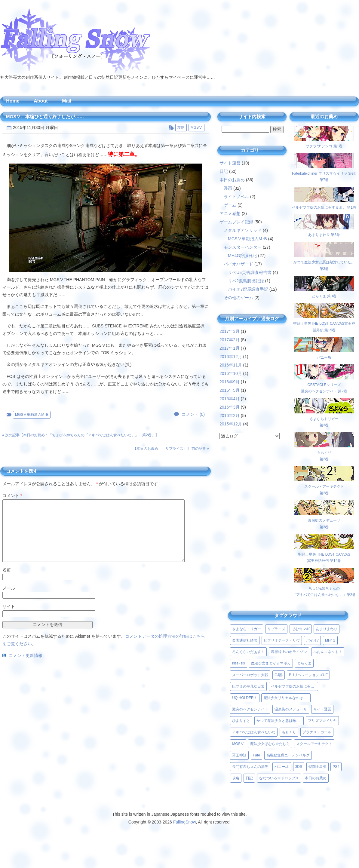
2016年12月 (231, 357)
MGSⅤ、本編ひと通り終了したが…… (45, 117)
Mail (67, 101)
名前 (7, 570)
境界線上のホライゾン (289, 652)
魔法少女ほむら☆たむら (270, 744)
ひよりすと (241, 721)
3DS (299, 767)
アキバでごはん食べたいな (254, 732)
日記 (224, 171)
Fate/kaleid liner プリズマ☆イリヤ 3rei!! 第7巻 (324, 173)
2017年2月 (230, 340)
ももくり (289, 732)
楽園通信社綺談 (245, 640)
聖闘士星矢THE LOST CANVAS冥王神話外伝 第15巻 (324, 323)
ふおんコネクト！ (328, 652)
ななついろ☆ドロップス (279, 778)
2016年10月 (231, 373)
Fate (256, 755)
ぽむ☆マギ (301, 629)
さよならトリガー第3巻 (324, 419)
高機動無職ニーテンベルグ (288, 755)
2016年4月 (230, 399)
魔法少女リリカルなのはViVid (287, 698)
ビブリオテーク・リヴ (282, 640)
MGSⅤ (196, 127)
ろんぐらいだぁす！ (248, 652)
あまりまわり (327, 629)
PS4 (336, 767)
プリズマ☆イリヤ (322, 721)
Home (13, 101)
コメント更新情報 (26, 656)
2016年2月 (230, 416)
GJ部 (279, 675)
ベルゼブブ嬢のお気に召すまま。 (295, 686)
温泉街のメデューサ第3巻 (324, 520)
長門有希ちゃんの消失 (250, 767)
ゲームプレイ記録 (236, 222)
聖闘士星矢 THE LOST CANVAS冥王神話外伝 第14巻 (324, 554)
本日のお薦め (232, 180)
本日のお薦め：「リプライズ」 (162, 449)
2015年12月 (231, 424)
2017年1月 (230, 348)
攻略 (181, 127)
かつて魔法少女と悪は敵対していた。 (280, 721)
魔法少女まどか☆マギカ (271, 663)
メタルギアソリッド (243, 230)
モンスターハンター (243, 247)
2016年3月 (230, 407)
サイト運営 (230, 163)
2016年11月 (231, 365)
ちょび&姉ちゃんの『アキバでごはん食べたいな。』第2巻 (324, 588)
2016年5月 (230, 390)
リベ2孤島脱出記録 (246, 281)
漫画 (228, 188)
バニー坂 (282, 767)
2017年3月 (230, 331)
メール (9, 588)
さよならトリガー (247, 629)
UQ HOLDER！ (245, 698)
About (41, 101)
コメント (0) (193, 415)
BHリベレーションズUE (308, 675)
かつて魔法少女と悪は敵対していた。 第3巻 (324, 262)
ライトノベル (236, 197)
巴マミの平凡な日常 (248, 686)
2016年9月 (230, 382)
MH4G (330, 640)
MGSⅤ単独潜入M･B (32, 415)
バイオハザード (238, 264)
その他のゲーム (238, 298)
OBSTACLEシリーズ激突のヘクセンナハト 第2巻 (324, 385)
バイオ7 (313, 640)
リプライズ (276, 629)
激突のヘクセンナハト (250, 709)
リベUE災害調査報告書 (250, 272)
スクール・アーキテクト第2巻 (324, 487)
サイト (9, 606)
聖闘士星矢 (318, 767)
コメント (12, 495)
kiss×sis (238, 663)
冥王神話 (239, 755)
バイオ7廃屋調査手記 (248, 289)
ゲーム (230, 205)
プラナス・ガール (317, 732)
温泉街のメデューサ (291, 709)
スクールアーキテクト (314, 744)
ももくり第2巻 (324, 453)
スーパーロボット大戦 (250, 675)
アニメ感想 (230, 213)
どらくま (304, 663)
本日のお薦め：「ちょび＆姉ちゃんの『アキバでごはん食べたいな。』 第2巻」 (89, 435)
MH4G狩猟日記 (242, 256)
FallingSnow (185, 822)
